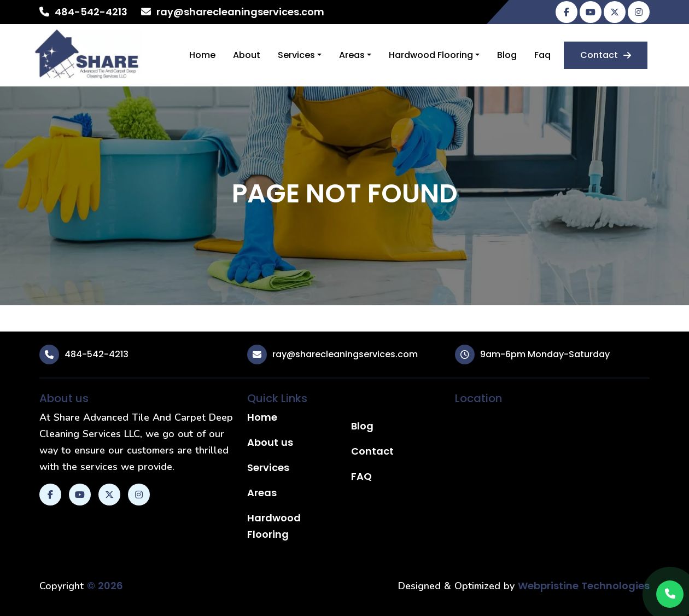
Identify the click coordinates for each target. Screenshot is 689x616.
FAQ (361, 476)
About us (270, 442)
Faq (542, 55)
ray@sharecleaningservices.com (240, 12)
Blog (507, 55)
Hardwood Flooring (431, 55)
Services (296, 55)
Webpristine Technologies (584, 586)
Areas (352, 55)
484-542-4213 (91, 12)
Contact (606, 55)
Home (202, 55)
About (247, 55)
